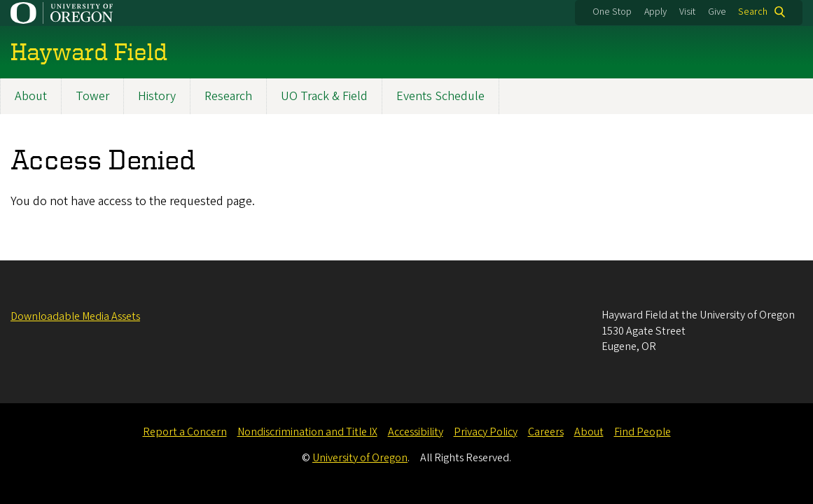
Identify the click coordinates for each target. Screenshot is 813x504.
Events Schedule (440, 96)
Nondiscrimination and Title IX (307, 432)
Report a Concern (185, 432)
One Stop (612, 12)
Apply (655, 12)
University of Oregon (360, 458)
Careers (546, 432)
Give (717, 12)
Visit (687, 12)
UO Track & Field (324, 96)
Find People (642, 432)
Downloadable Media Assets (75, 316)
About (31, 96)
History (157, 96)
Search (753, 12)
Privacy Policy (486, 432)
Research (228, 96)
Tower (92, 96)
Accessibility (416, 432)
